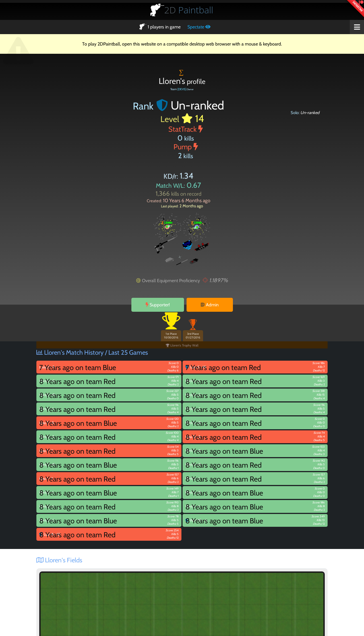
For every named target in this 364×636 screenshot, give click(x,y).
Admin (210, 305)
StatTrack (186, 129)
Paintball (189, 10)
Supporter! (158, 305)
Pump (186, 147)
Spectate (199, 27)
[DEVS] (182, 89)
